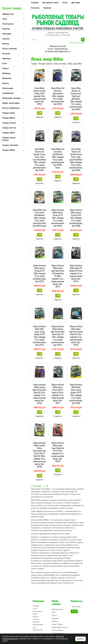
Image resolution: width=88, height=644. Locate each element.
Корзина (47, 8)
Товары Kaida (9, 113)
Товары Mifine (9, 118)
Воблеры (6, 73)
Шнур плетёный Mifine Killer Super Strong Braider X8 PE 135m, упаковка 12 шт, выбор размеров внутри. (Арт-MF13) (40, 336)
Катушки (6, 54)
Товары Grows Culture (9, 139)
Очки (5, 19)
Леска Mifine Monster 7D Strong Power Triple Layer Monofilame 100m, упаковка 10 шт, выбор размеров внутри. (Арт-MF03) (76, 99)
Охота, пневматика (11, 108)
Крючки (6, 44)
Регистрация (80, 43)
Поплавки (7, 34)
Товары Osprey (9, 123)
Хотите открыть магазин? (36, 619)
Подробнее (39, 117)
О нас (65, 3)
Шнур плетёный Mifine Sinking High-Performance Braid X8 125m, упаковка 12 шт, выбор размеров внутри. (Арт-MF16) (39, 394)
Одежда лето (8, 14)
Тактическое (8, 24)
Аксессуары (8, 88)
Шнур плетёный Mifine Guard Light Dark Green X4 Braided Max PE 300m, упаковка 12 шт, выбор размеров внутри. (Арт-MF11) (58, 276)
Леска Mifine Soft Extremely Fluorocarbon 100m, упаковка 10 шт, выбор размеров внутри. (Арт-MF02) (58, 96)
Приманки (7, 78)
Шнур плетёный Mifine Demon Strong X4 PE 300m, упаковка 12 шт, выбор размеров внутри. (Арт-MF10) (40, 273)
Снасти (6, 68)
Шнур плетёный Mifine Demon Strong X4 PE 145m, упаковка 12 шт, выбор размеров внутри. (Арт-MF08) (76, 218)
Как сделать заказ (50, 3)
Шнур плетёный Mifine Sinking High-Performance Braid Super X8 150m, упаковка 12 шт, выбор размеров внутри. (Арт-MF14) (58, 336)
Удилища (6, 59)
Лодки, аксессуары (11, 103)
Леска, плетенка (10, 49)
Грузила (6, 39)
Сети (4, 63)
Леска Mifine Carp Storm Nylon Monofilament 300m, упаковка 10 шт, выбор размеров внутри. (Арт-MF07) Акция (40, 218)
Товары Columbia (10, 145)
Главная (35, 3)
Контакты (35, 8)
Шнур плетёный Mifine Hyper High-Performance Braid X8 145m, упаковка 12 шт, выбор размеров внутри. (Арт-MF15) (76, 336)
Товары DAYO (9, 133)
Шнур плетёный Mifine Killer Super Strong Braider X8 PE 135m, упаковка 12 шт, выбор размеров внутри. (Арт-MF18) (76, 394)
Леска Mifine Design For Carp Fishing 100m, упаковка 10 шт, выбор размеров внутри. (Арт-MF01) (39, 96)
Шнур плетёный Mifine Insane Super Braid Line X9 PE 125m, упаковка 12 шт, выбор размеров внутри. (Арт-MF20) (58, 452)
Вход (71, 43)
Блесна (6, 83)
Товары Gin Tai (9, 128)
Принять (80, 639)
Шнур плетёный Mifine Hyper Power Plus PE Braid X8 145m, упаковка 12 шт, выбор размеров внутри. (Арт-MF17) (58, 394)
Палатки (6, 29)
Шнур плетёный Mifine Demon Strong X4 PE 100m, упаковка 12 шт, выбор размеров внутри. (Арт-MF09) (58, 218)
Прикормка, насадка (11, 98)
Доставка (76, 3)
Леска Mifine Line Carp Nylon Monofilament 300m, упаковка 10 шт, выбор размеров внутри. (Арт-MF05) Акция (58, 158)
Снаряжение (8, 93)
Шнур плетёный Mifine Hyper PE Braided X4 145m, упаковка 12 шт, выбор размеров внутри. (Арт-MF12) (76, 273)
